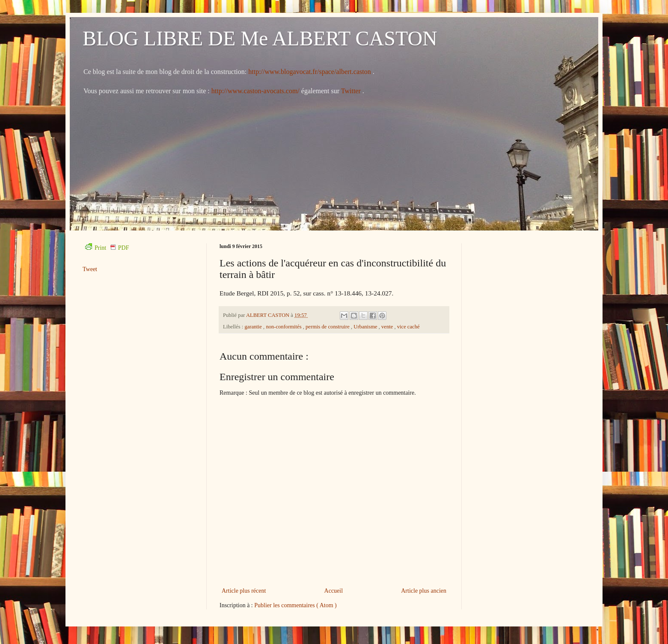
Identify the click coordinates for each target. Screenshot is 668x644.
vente (388, 327)
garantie (254, 327)
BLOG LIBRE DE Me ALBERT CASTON (260, 38)
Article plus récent (244, 591)
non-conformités (284, 327)
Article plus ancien (424, 591)
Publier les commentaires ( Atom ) (295, 605)
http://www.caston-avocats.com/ (255, 91)
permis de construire (328, 327)
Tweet (90, 269)
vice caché (408, 327)
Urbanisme (366, 327)
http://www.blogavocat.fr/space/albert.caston (310, 72)
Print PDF (107, 248)
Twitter (352, 91)
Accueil (334, 591)
